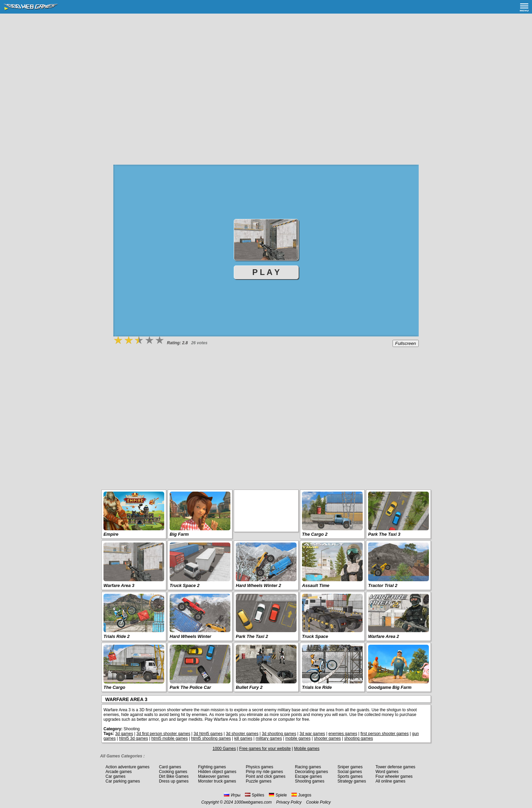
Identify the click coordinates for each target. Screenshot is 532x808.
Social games (350, 772)
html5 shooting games (211, 738)
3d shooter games (242, 734)
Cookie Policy (318, 802)
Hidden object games (217, 772)
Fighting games (212, 767)
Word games (387, 772)
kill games (243, 738)
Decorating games (311, 772)
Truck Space (315, 636)
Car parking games (123, 781)
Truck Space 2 (185, 585)
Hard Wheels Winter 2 (259, 585)
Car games (116, 776)
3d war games (312, 734)
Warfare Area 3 (119, 585)
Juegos (301, 795)
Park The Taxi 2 (252, 636)
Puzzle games (259, 781)
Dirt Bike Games (174, 776)
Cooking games (173, 772)
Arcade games (119, 772)
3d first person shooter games (163, 734)
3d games (124, 734)
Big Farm (179, 534)
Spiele (278, 795)
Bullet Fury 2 (249, 687)
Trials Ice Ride (317, 687)
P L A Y (266, 272)
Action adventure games (127, 767)
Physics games (260, 767)
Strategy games (352, 781)
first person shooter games (384, 734)
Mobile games (307, 749)
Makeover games (214, 776)
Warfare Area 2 (384, 636)
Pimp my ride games (264, 772)
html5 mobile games (169, 738)
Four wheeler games (394, 776)
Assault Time (316, 585)
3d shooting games (279, 734)
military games (269, 738)
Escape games (308, 776)
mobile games (298, 738)
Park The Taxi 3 (384, 534)
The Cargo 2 (315, 534)
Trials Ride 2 (117, 636)
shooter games (327, 738)
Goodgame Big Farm (390, 687)
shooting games (358, 738)
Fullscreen (406, 343)
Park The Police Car (190, 687)
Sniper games (350, 767)
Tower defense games (395, 767)
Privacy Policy (289, 802)
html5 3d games (134, 738)
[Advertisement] (266, 65)
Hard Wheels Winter (191, 636)
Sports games (350, 776)
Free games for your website (265, 749)
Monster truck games (217, 781)
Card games (170, 767)
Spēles (255, 795)
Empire (111, 534)
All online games (391, 781)
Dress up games (174, 781)
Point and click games (266, 776)
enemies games (343, 734)
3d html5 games (208, 734)
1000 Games (224, 749)
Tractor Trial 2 (383, 585)
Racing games (308, 767)
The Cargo (114, 687)
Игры (232, 795)
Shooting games (310, 781)
